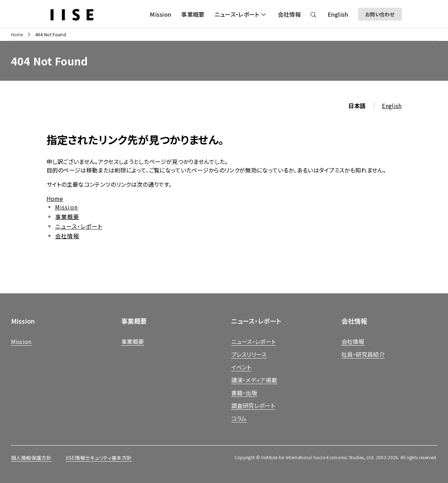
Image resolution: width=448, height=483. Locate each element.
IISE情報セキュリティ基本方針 (99, 458)
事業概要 (67, 217)
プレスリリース (249, 354)
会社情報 (67, 236)
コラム (239, 418)
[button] (241, 14)
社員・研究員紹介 (363, 354)
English (392, 106)
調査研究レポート (253, 405)
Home (17, 34)
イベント (241, 367)
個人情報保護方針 (31, 458)
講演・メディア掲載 (254, 380)
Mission (66, 207)
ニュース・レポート (79, 226)
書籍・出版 (244, 393)
